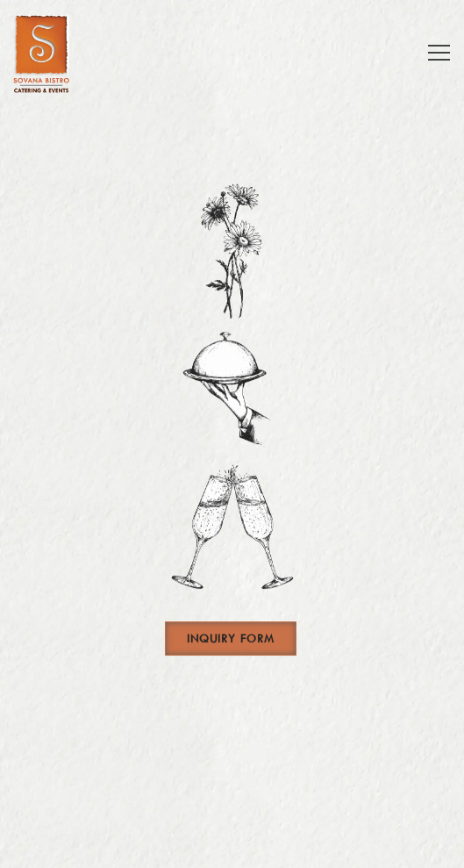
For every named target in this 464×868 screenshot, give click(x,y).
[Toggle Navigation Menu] (439, 53)
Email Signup (232, 846)
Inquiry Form (231, 642)
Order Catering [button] (232, 801)
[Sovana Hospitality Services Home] (53, 53)
